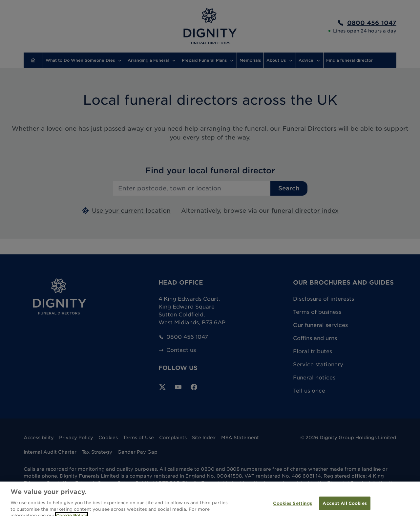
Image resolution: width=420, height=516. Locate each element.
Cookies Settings (293, 508)
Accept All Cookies (345, 508)
